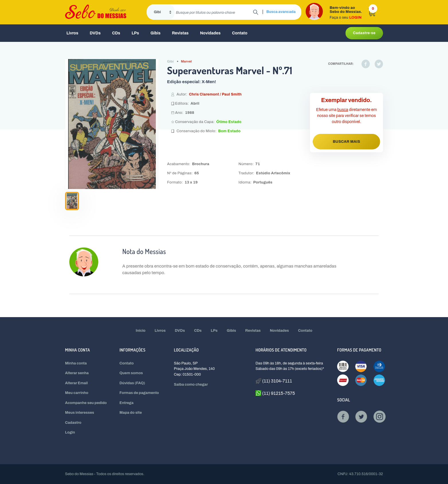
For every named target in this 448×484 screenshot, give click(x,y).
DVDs (95, 33)
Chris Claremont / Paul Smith (215, 94)
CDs (116, 33)
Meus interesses (80, 413)
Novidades (210, 33)
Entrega (126, 403)
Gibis (155, 33)
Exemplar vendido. (346, 100)
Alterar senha (77, 373)
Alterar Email (76, 383)
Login (70, 432)
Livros (72, 33)
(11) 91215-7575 (275, 393)
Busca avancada (281, 12)
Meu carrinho (77, 393)
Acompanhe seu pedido (86, 403)
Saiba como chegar (191, 385)
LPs (135, 33)
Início (141, 331)
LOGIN (355, 17)
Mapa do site (131, 413)
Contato (240, 33)
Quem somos (131, 373)
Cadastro (73, 423)
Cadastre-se (364, 33)
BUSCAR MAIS (347, 142)
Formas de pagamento (139, 393)
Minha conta (76, 363)
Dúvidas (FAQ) (132, 383)
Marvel (186, 61)
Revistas (180, 33)
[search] (214, 12)
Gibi (170, 61)
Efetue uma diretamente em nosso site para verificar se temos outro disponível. (347, 116)
